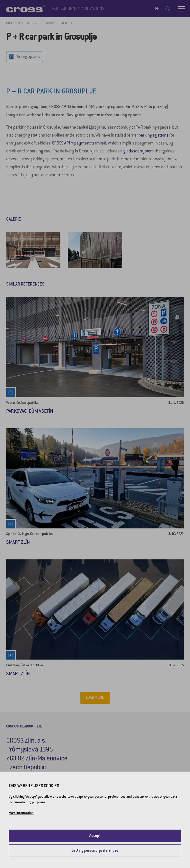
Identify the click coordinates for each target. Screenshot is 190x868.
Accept (95, 836)
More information (21, 813)
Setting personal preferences (95, 850)
